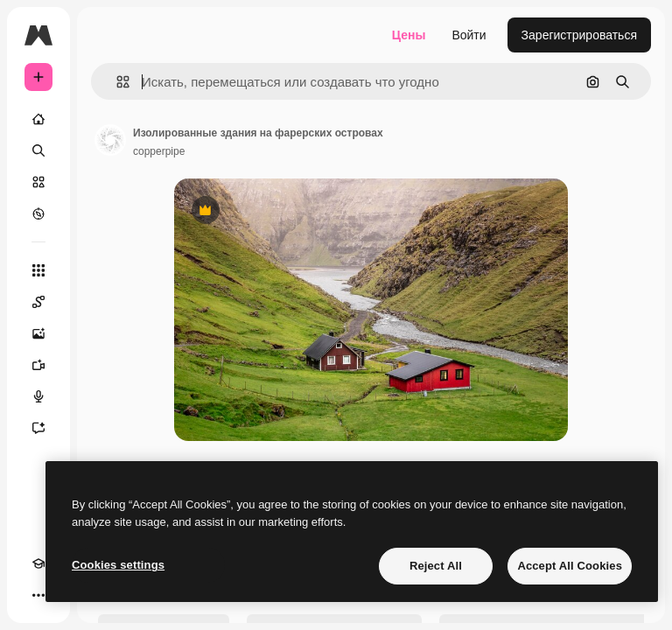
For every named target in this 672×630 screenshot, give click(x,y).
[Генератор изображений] (38, 333)
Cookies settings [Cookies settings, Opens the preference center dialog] (118, 565)
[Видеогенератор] (38, 365)
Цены (409, 35)
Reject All (436, 566)
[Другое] (38, 595)
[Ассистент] (38, 428)
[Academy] (38, 563)
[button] (116, 82)
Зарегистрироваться (579, 35)
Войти (469, 35)
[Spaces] (38, 302)
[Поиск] (38, 150)
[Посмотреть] (38, 213)
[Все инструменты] (38, 270)
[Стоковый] (38, 182)
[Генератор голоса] (38, 396)
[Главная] (38, 119)
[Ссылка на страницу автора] (110, 140)
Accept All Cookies (570, 566)
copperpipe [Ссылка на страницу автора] (159, 151)
